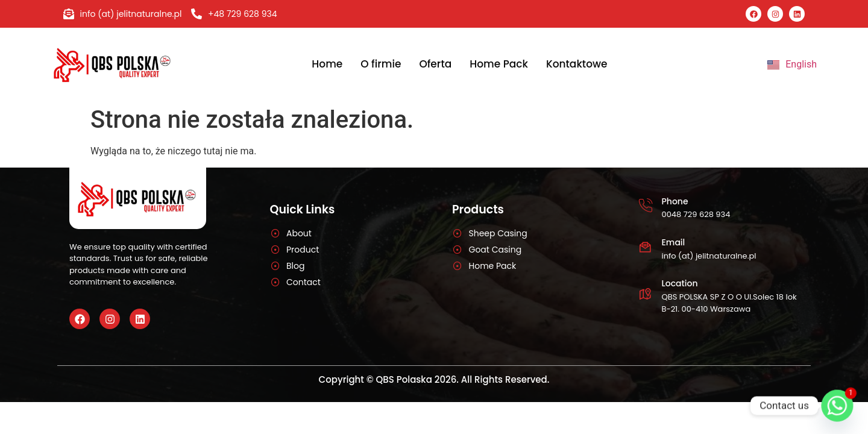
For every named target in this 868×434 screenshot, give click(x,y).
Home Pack (499, 64)
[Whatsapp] (837, 406)
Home (327, 64)
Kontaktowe (577, 64)
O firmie (381, 64)
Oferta (435, 64)
